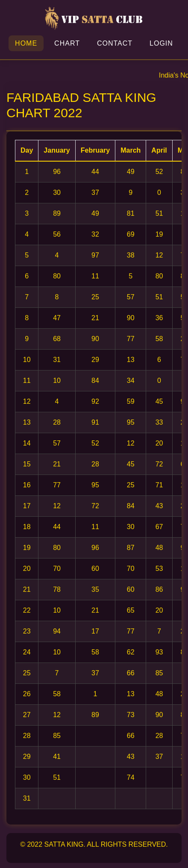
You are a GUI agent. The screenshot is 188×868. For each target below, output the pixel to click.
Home (26, 43)
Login (161, 43)
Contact (115, 43)
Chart (67, 43)
